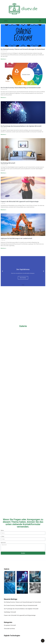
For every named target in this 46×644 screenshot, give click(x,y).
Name (2, 530)
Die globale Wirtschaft (10, 625)
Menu (6, 21)
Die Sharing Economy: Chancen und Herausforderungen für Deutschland (23, 49)
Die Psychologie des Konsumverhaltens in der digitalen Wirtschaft (21, 126)
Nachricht (3, 543)
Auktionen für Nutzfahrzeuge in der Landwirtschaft (16, 238)
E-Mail (2, 536)
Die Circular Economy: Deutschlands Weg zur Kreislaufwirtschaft (21, 88)
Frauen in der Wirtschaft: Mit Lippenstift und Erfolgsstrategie (20, 201)
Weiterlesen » (4, 59)
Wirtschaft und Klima (9, 629)
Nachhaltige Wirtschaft (8, 163)
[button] (22, 285)
